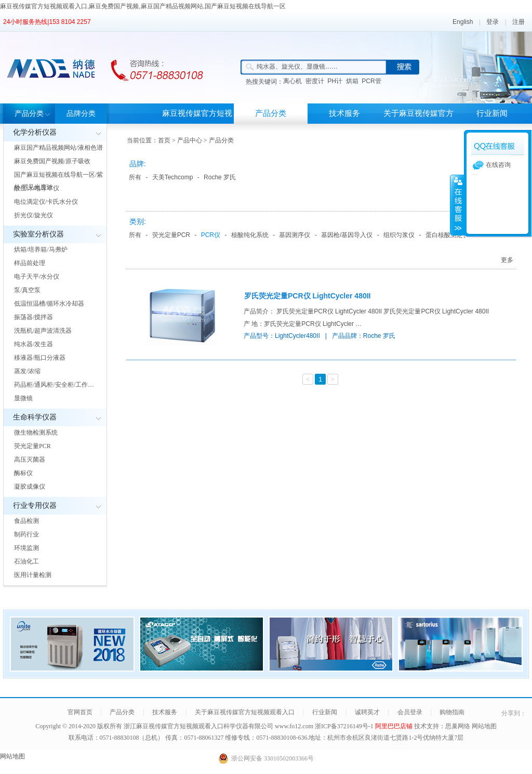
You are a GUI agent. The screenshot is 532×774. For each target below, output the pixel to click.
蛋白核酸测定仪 (447, 235)
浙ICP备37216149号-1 (345, 726)
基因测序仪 (295, 235)
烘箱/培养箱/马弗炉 (41, 250)
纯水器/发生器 (34, 344)
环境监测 (26, 548)
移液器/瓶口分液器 (40, 358)
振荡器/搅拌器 (34, 317)
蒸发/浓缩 (27, 371)
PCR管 (371, 81)
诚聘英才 (367, 712)
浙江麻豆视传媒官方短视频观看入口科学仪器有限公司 (198, 726)
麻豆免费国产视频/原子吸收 (52, 161)
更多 (507, 260)
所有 (135, 177)
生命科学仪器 (35, 417)
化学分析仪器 (35, 132)
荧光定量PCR (32, 446)
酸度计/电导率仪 (37, 188)
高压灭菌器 (30, 460)
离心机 (292, 81)
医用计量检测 (33, 575)
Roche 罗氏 (220, 177)
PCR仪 (211, 235)
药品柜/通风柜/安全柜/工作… (54, 385)
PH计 (335, 81)
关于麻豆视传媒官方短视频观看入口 (418, 123)
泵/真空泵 (27, 290)
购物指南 (452, 712)
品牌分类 (81, 114)
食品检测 (26, 521)
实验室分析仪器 (38, 234)
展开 (457, 205)
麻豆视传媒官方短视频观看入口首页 (197, 123)
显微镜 (23, 398)
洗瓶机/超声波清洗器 (43, 331)
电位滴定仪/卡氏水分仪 (46, 202)
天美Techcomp (173, 177)
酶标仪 (23, 473)
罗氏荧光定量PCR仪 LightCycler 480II (308, 296)
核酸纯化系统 (250, 235)
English (463, 22)
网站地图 (484, 726)
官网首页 (80, 712)
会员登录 (410, 712)
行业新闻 (492, 113)
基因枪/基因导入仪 (347, 235)
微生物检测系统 (36, 432)
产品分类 (29, 114)
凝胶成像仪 (30, 487)
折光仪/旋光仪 (34, 215)
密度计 (315, 81)
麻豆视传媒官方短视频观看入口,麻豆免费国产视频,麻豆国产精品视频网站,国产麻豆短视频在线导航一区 (143, 6)
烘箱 (352, 81)
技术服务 (344, 113)
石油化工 (26, 561)
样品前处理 (30, 263)
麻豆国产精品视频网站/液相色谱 (58, 148)
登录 (493, 22)
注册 (518, 22)
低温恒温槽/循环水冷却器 (49, 304)
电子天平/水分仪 (37, 277)
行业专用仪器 (35, 506)
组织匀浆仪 (399, 235)
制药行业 (26, 534)
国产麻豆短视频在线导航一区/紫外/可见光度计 (58, 181)
